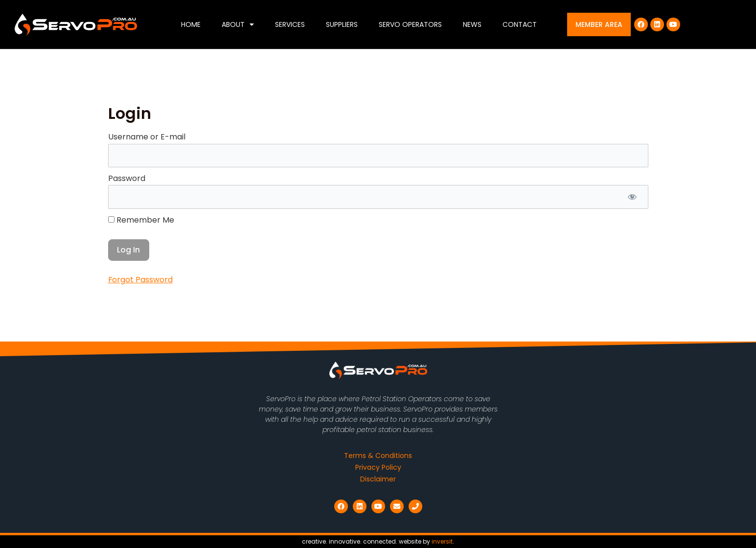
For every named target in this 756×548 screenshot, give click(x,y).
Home (191, 24)
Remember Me (141, 220)
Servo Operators (410, 24)
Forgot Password (141, 280)
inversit (442, 541)
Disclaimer (378, 479)
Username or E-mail (147, 137)
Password (127, 178)
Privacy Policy (378, 467)
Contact (520, 24)
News (472, 24)
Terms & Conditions (378, 456)
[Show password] (632, 197)
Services (290, 24)
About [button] (238, 24)
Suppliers (342, 24)
